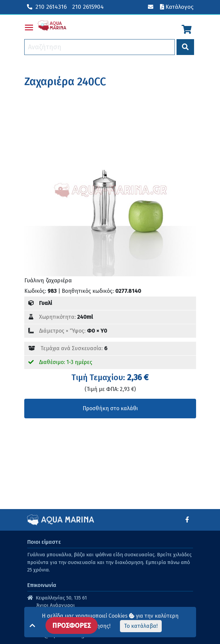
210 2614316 (47, 7)
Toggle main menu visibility (29, 26)
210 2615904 (88, 7)
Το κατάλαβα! (141, 626)
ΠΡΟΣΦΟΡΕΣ (72, 625)
